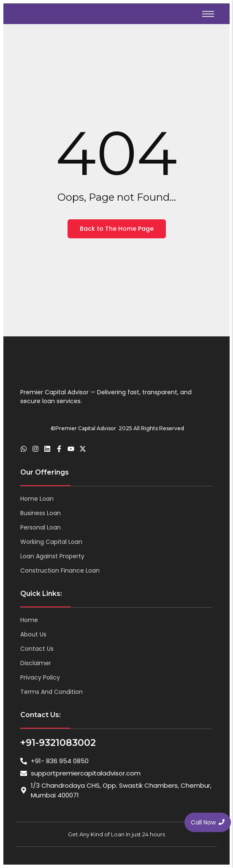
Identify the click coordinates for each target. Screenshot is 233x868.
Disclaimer (36, 663)
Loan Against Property (52, 556)
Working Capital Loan (51, 542)
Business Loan (41, 513)
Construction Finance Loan (60, 570)
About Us (33, 634)
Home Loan (37, 499)
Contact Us (37, 649)
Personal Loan (41, 527)
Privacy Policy (40, 677)
